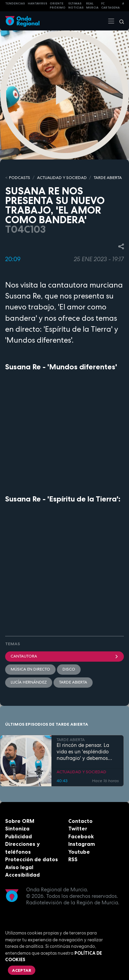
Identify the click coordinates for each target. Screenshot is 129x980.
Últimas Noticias (76, 6)
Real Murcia (92, 6)
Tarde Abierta (73, 682)
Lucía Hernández (29, 682)
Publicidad (19, 836)
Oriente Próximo (58, 6)
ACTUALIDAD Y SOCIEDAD (62, 178)
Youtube (79, 852)
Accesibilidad (22, 875)
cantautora (64, 656)
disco (69, 669)
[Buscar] (119, 21)
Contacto (80, 821)
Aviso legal (19, 867)
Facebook (81, 836)
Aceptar (22, 970)
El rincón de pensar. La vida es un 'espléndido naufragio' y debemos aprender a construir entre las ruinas (87, 752)
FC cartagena (110, 6)
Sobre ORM (20, 821)
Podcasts (20, 178)
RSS (73, 859)
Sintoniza (17, 829)
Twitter (78, 829)
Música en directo (30, 669)
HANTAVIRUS (38, 3)
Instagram (82, 844)
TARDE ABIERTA (108, 178)
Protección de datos (32, 859)
